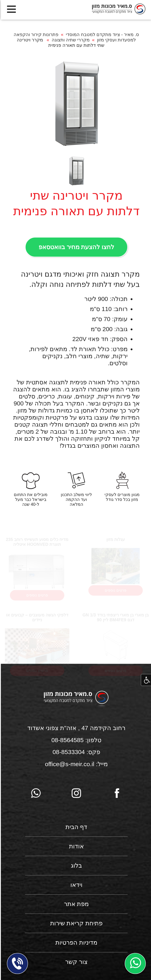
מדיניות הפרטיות (75, 943)
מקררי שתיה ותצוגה (70, 40)
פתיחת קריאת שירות (76, 923)
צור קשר (75, 962)
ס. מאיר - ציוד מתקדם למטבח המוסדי (102, 35)
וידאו (76, 885)
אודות (76, 846)
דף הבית (76, 827)
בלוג (76, 866)
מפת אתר (76, 904)
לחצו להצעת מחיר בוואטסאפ (76, 247)
